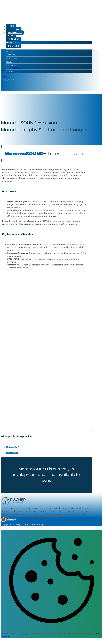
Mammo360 (12, 453)
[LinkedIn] (5, 76)
